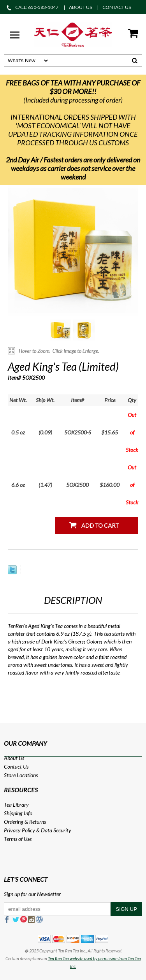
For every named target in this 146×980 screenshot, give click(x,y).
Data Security (56, 830)
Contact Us (16, 766)
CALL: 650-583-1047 (32, 7)
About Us (14, 758)
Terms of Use (18, 839)
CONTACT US (117, 7)
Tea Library (16, 805)
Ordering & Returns (25, 822)
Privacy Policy (19, 830)
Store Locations (21, 775)
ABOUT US (80, 7)
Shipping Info (18, 813)
